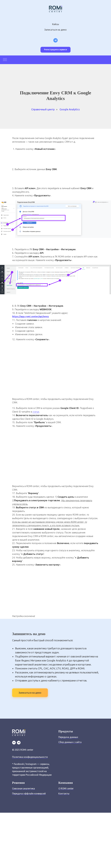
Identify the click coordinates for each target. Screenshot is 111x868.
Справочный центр (43, 109)
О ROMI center (66, 788)
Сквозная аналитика (23, 788)
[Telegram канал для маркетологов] (55, 40)
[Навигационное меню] (5, 60)
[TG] (19, 743)
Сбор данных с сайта (70, 742)
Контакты (64, 794)
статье (36, 412)
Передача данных (68, 737)
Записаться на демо (55, 30)
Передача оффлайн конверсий (29, 794)
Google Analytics (70, 109)
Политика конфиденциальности (30, 757)
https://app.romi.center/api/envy (30, 316)
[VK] (14, 743)
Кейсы (56, 24)
